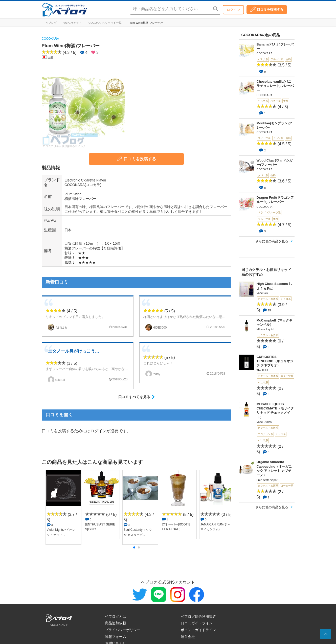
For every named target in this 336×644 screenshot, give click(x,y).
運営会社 (188, 637)
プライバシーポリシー (123, 630)
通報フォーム (116, 637)
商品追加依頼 (116, 623)
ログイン (233, 10)
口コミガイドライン (197, 623)
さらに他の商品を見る (272, 241)
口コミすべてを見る (134, 397)
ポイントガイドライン (198, 630)
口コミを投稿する (267, 9)
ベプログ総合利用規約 (198, 616)
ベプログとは (116, 616)
